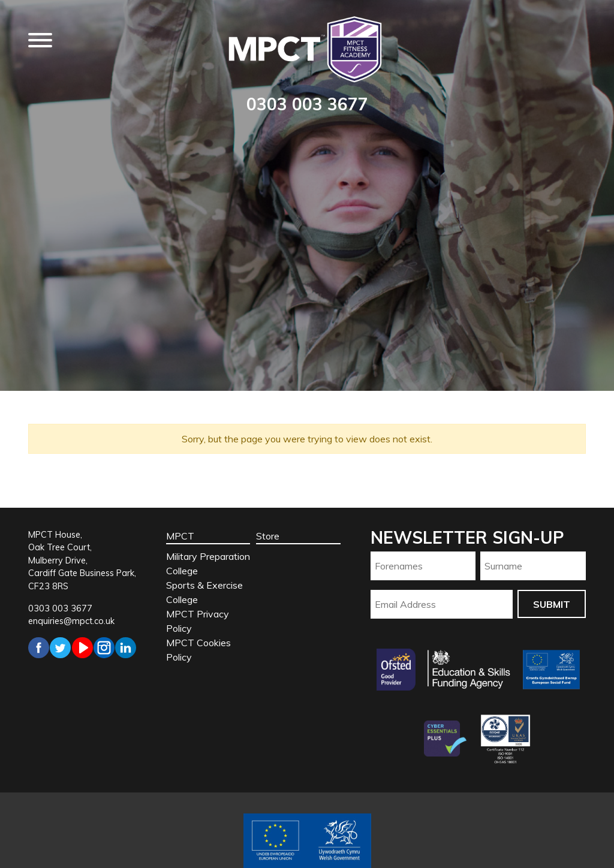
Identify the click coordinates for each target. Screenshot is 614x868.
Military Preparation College (208, 563)
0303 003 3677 (307, 104)
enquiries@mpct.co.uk (71, 621)
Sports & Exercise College (204, 592)
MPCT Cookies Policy (198, 650)
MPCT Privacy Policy (198, 621)
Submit (552, 604)
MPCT (180, 536)
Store (268, 536)
